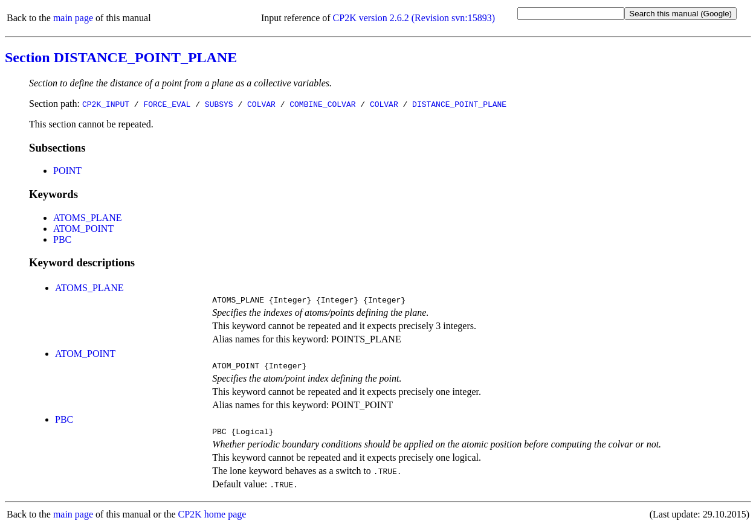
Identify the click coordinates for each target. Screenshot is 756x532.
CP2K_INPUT (106, 104)
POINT (67, 171)
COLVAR (261, 104)
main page (73, 18)
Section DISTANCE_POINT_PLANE (121, 57)
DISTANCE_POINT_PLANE (459, 104)
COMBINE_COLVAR (322, 104)
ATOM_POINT (83, 229)
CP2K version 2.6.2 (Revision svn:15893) (414, 18)
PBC (62, 239)
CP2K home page (212, 520)
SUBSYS (219, 104)
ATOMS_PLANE (88, 218)
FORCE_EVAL (167, 104)
